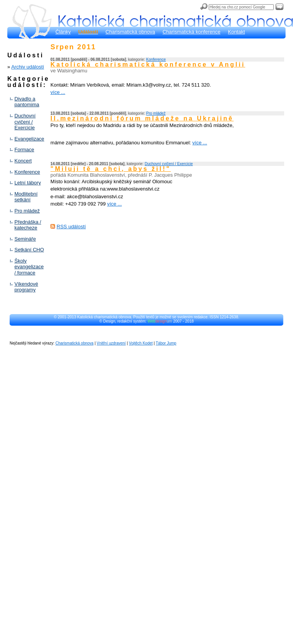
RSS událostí (71, 227)
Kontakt (236, 32)
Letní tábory (28, 183)
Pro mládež (27, 211)
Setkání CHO (29, 250)
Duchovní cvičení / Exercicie (25, 122)
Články (63, 32)
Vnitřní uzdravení (111, 343)
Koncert (23, 161)
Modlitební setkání (26, 197)
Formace (24, 150)
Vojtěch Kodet (141, 343)
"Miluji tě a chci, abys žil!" (111, 169)
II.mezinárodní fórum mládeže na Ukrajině (142, 118)
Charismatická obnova (130, 32)
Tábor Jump (166, 343)
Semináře (25, 239)
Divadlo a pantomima (27, 102)
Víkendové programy (26, 287)
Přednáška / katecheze (28, 225)
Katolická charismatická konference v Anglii (148, 64)
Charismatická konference (191, 32)
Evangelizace (29, 139)
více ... (58, 92)
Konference (28, 172)
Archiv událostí (28, 67)
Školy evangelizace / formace (29, 267)
